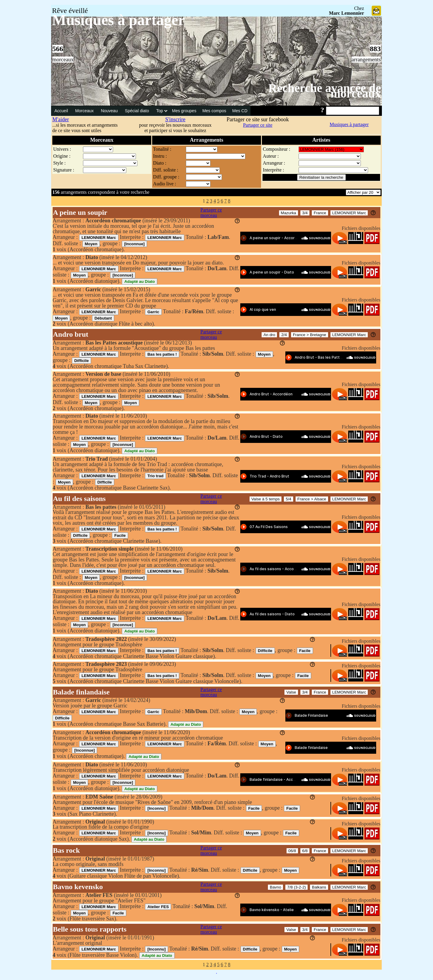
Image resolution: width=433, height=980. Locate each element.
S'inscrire (175, 119)
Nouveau (110, 111)
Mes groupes (184, 111)
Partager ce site (258, 125)
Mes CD (240, 111)
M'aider (61, 119)
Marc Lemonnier (347, 13)
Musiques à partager (349, 124)
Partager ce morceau (211, 213)
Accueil (62, 111)
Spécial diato (137, 111)
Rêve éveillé (70, 11)
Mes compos (214, 111)
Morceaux (85, 111)
